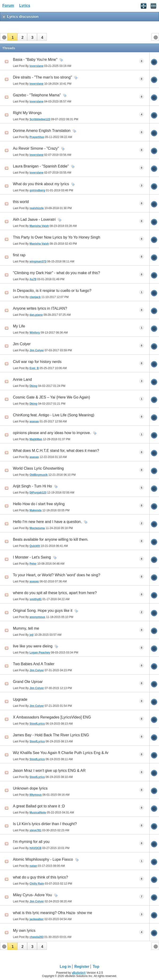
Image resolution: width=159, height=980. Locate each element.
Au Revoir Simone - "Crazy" (36, 148)
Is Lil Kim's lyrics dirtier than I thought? (45, 824)
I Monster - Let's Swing (32, 557)
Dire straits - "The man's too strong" (42, 77)
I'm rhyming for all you (31, 842)
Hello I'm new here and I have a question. (47, 522)
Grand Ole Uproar (28, 682)
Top (96, 967)
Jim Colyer (22, 344)
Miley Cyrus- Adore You (32, 895)
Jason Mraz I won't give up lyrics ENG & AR (49, 771)
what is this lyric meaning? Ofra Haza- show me (53, 913)
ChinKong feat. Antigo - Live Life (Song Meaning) (54, 415)
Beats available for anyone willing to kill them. (51, 539)
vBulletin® (79, 973)
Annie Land (22, 379)
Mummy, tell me (26, 628)
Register (82, 967)
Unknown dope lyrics (30, 788)
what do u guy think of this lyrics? (40, 877)
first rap (19, 255)
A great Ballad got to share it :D (39, 806)
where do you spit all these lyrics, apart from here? (55, 593)
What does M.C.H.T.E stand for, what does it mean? (56, 451)
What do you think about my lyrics (41, 184)
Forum (8, 5)
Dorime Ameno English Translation (42, 131)
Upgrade (20, 699)
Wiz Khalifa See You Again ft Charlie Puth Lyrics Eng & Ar (61, 753)
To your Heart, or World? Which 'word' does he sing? (57, 575)
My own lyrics (24, 931)
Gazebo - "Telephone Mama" (37, 95)
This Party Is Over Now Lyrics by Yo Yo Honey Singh (57, 237)
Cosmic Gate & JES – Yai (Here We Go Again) (51, 397)
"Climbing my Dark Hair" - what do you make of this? (56, 273)
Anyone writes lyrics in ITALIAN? (40, 308)
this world (21, 202)
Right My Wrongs (27, 113)
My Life (19, 326)
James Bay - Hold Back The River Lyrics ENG (51, 735)
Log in (65, 967)
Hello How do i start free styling (39, 504)
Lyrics (25, 5)
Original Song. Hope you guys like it (43, 611)
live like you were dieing (33, 646)
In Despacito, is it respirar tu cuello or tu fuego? (52, 291)
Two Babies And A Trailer (34, 664)
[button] (12, 37)
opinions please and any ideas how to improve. (52, 433)
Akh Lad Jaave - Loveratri (34, 220)
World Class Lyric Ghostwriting (38, 468)
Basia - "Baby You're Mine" (35, 60)
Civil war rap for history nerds (37, 362)
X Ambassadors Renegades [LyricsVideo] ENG (52, 717)
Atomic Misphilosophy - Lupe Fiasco (43, 859)
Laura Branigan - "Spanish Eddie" (41, 166)
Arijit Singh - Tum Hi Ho (32, 486)
